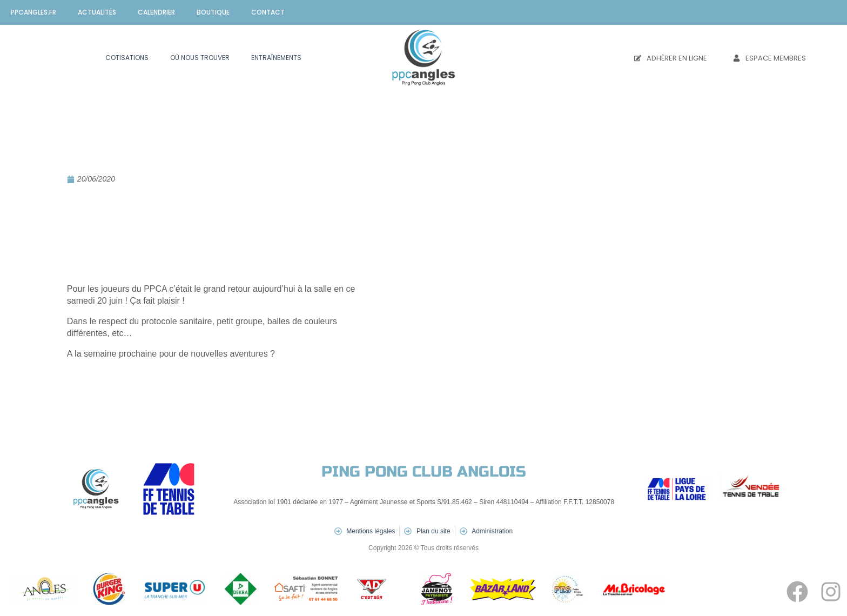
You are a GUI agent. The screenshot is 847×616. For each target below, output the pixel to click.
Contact (268, 12)
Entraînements (276, 58)
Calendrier (156, 12)
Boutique (213, 12)
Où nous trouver (200, 58)
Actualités (97, 12)
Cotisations (127, 58)
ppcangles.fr (33, 12)
